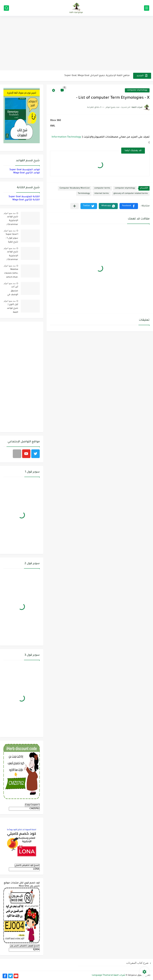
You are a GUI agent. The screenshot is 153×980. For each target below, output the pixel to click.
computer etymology (137, 90)
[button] (129, 206)
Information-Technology (66, 137)
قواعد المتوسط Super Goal (25, 170)
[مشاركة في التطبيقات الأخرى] (75, 206)
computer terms (102, 188)
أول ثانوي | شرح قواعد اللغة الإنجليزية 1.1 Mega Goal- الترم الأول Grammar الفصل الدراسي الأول (11, 309)
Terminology (84, 194)
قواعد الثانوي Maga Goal (27, 173)
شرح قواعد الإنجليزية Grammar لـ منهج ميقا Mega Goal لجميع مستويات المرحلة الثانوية (11, 221)
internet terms (102, 194)
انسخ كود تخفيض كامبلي (27, 865)
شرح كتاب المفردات (137, 963)
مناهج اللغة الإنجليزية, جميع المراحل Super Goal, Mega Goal (97, 76)
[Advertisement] (76, 44)
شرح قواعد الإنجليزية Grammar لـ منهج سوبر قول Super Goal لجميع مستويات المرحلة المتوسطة (12, 256)
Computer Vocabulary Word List (75, 188)
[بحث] (6, 8)
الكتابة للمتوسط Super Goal (24, 197)
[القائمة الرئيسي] (147, 8)
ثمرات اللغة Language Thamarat (109, 975)
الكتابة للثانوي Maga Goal (26, 200)
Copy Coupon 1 (32, 805)
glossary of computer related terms (131, 194)
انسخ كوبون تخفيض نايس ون (25, 946)
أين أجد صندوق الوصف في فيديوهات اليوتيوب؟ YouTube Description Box (12, 291)
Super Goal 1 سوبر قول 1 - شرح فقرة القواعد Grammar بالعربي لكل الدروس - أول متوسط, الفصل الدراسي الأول (11, 239)
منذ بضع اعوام (10, 213)
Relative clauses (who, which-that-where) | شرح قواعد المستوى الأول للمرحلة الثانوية (11, 274)
